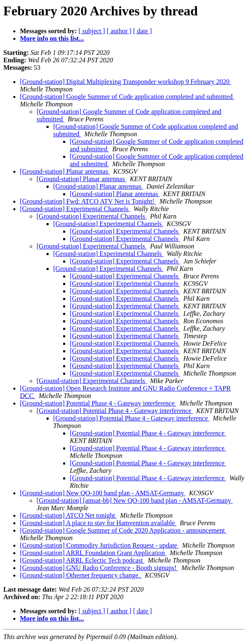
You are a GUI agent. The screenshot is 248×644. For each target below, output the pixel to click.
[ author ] (119, 31)
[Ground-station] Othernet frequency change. (81, 575)
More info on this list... (52, 38)
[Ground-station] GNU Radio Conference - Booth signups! (99, 568)
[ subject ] (92, 31)
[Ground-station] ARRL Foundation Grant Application (93, 553)
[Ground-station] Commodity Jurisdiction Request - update (99, 545)
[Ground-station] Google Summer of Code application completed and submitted (127, 97)
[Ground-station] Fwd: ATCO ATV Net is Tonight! (88, 201)
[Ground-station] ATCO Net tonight (68, 515)
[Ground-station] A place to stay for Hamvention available (98, 523)
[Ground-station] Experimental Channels (75, 209)
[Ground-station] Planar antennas (65, 171)
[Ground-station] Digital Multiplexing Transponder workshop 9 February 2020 (125, 82)
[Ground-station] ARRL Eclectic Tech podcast (82, 560)
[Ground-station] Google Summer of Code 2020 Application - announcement (123, 530)
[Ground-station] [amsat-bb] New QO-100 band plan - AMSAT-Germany (135, 500)
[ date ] (142, 31)
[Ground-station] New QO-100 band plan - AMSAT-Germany (103, 493)
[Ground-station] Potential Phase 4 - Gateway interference (98, 403)
